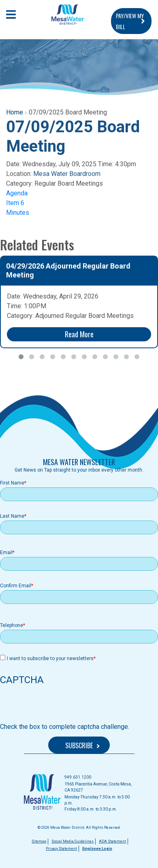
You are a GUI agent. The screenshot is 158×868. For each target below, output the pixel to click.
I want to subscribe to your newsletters (50, 658)
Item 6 (15, 203)
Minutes (18, 213)
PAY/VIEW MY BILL (130, 21)
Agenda (17, 193)
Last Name (12, 516)
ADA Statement (112, 841)
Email (6, 553)
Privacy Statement (61, 849)
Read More (79, 334)
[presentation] (62, 706)
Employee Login (97, 849)
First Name (12, 483)
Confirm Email (16, 586)
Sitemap (39, 841)
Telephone (12, 625)
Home (15, 112)
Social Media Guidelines (73, 841)
